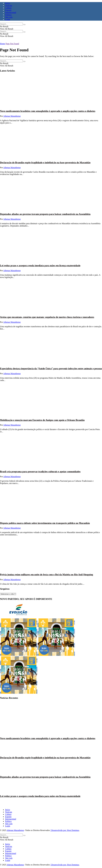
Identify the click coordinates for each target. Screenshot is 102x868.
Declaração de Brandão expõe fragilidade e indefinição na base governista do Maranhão (45, 163)
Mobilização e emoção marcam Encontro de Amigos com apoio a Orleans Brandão (42, 420)
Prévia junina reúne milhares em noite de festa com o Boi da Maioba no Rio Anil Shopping (46, 575)
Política (8, 15)
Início (8, 3)
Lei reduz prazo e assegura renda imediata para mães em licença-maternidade (40, 266)
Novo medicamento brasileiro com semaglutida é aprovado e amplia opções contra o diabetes (48, 111)
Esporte (8, 10)
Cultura (8, 8)
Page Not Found (12, 44)
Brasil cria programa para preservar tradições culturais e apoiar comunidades (40, 472)
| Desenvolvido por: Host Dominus (65, 830)
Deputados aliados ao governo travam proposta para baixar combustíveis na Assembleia (45, 214)
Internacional (11, 12)
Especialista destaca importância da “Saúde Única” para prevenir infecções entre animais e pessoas (51, 369)
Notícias (9, 5)
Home (3, 44)
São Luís (9, 17)
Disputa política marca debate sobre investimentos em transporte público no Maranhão (45, 523)
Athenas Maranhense (12, 116)
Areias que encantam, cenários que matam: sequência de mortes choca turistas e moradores (47, 317)
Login (8, 19)
